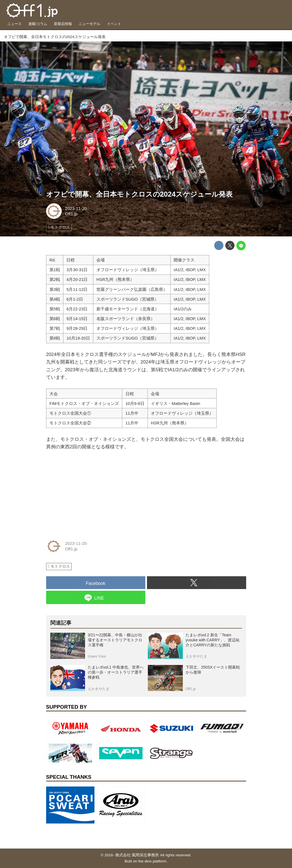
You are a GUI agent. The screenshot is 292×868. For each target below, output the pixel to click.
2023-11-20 (76, 208)
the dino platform (152, 861)
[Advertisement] (88, 493)
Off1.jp (71, 214)
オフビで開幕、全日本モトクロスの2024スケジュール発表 (139, 194)
